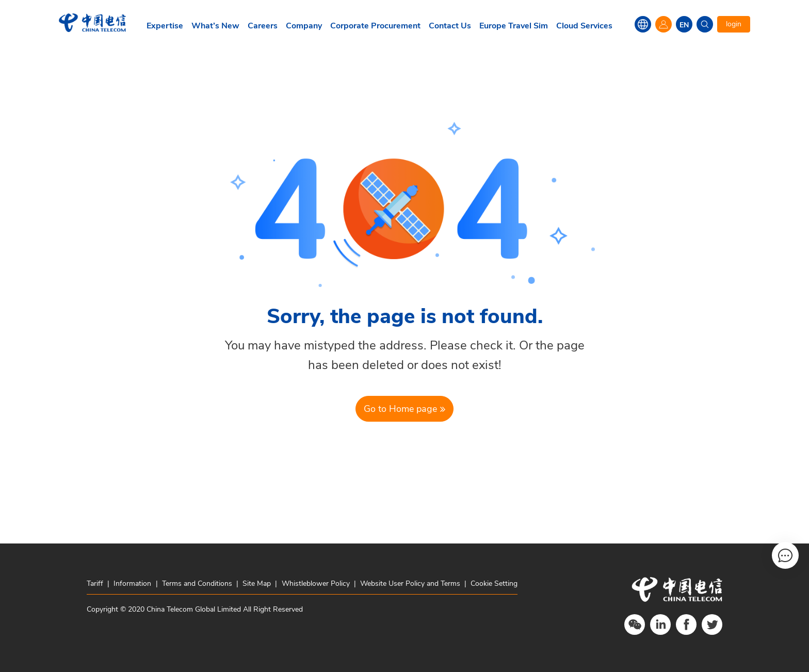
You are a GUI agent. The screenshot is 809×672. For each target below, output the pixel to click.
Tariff (96, 583)
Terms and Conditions (197, 583)
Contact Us (450, 26)
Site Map (257, 583)
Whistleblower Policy (316, 583)
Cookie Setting (494, 583)
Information (132, 583)
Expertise (165, 26)
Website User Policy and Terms (410, 583)
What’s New (215, 26)
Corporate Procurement (375, 26)
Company (304, 26)
